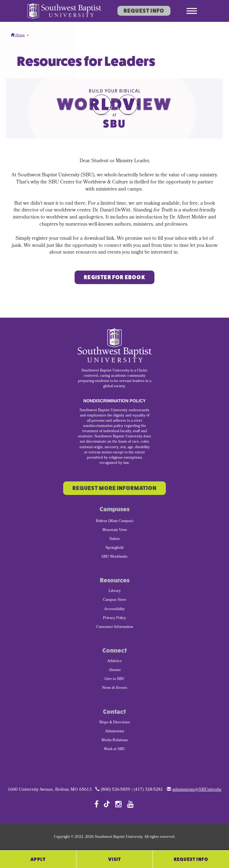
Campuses (114, 509)
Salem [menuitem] (114, 539)
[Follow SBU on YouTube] (131, 804)
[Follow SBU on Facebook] (96, 804)
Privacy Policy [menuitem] (114, 618)
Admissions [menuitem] (115, 732)
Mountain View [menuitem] (115, 530)
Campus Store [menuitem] (115, 600)
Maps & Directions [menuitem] (115, 723)
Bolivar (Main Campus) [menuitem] (115, 521)
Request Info (144, 11)
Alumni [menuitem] (115, 670)
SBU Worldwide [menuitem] (114, 557)
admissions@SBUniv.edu (197, 790)
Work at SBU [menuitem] (114, 749)
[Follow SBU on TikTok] (107, 804)
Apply (38, 859)
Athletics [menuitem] (114, 661)
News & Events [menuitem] (115, 688)
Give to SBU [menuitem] (114, 679)
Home (18, 36)
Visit (114, 859)
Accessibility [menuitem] (114, 609)
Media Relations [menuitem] (115, 741)
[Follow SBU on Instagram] (119, 804)
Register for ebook (114, 277)
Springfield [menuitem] (114, 548)
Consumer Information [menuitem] (115, 627)
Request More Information (114, 488)
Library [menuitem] (115, 591)
